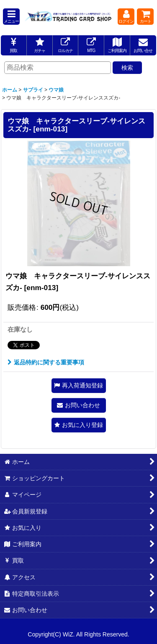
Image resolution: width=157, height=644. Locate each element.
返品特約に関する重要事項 (46, 362)
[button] (11, 17)
